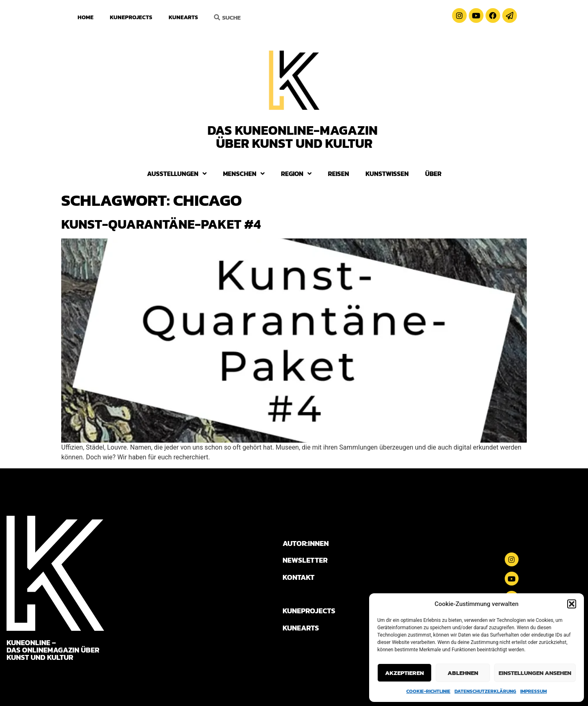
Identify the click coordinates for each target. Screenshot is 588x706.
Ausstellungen (177, 174)
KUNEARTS (301, 628)
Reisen (339, 174)
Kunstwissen (387, 174)
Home (86, 17)
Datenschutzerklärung (485, 691)
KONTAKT (298, 577)
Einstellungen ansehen (535, 673)
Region (296, 174)
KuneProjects (131, 17)
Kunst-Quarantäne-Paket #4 (161, 224)
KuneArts (183, 17)
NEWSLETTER (305, 560)
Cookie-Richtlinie (428, 691)
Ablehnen (463, 673)
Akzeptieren (404, 673)
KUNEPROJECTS (309, 611)
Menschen (244, 174)
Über (433, 174)
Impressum (533, 691)
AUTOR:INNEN (306, 543)
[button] (572, 604)
